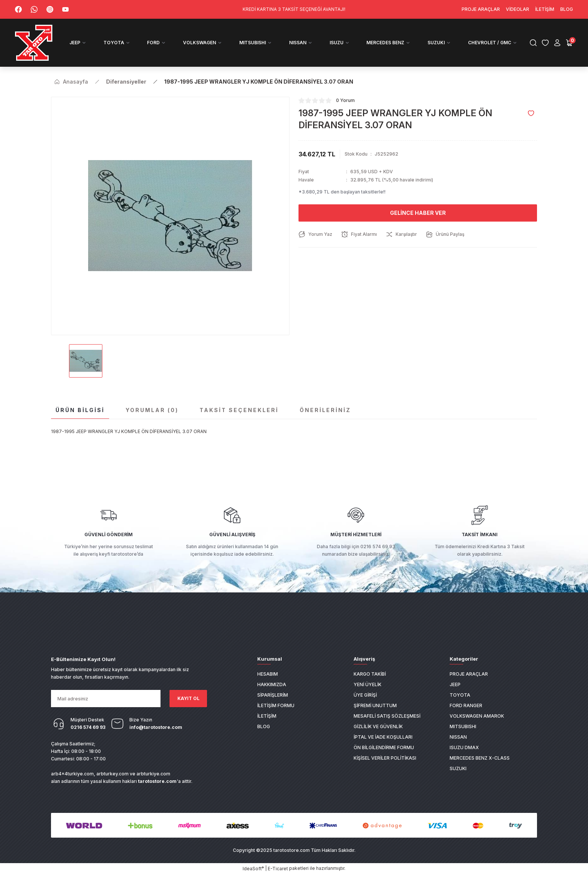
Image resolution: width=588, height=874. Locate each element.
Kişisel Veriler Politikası (385, 758)
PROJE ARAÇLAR (469, 674)
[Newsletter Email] (106, 699)
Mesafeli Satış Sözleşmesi (387, 716)
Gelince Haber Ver (418, 213)
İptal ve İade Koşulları (383, 737)
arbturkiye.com (153, 774)
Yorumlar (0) (152, 410)
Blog (264, 726)
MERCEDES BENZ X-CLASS (480, 758)
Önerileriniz (325, 410)
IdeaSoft (253, 868)
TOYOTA (460, 695)
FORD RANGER (466, 705)
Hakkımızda (272, 684)
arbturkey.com (112, 774)
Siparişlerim (273, 695)
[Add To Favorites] (531, 113)
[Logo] (34, 43)
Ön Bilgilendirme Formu (384, 747)
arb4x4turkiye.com (72, 774)
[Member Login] (557, 43)
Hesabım (268, 674)
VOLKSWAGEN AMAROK (477, 716)
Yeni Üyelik (367, 684)
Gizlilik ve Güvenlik (378, 726)
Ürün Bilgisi (80, 410)
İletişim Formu (276, 705)
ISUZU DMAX (464, 747)
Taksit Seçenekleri (239, 410)
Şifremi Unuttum (375, 705)
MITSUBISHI (463, 726)
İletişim (267, 716)
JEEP (455, 684)
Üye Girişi (365, 695)
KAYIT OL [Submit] (188, 698)
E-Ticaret (278, 869)
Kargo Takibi (370, 674)
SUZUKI (458, 768)
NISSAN (458, 737)
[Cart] (569, 43)
